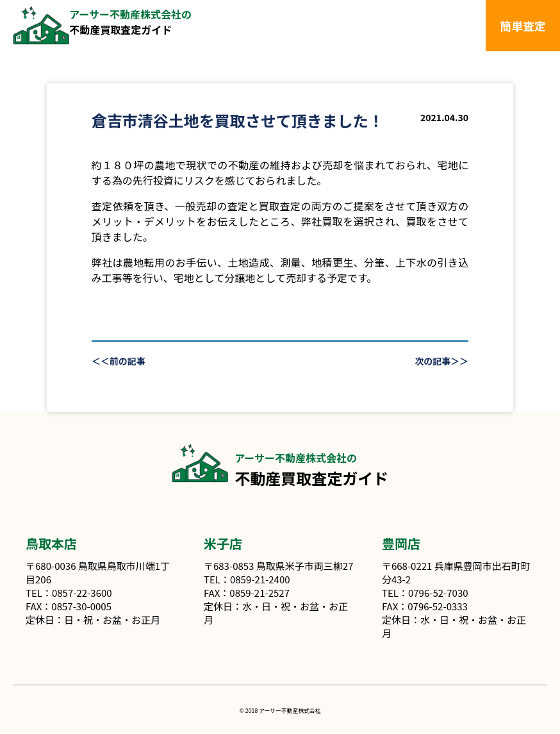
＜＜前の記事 (119, 361)
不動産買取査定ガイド (130, 22)
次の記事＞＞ (441, 361)
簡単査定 (523, 26)
